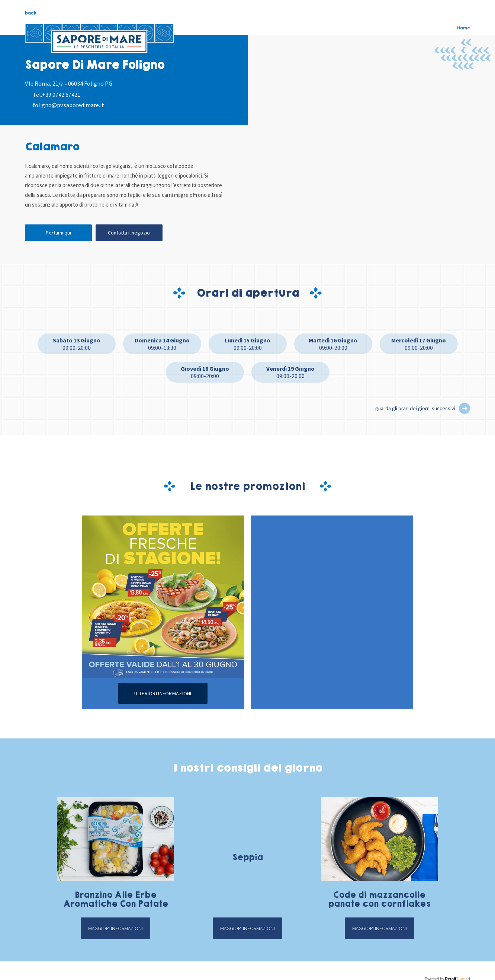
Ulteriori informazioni (163, 693)
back (31, 13)
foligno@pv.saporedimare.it (68, 105)
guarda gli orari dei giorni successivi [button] (415, 408)
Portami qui (58, 233)
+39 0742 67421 (61, 95)
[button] (465, 408)
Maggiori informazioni (115, 928)
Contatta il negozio (129, 233)
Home (464, 28)
